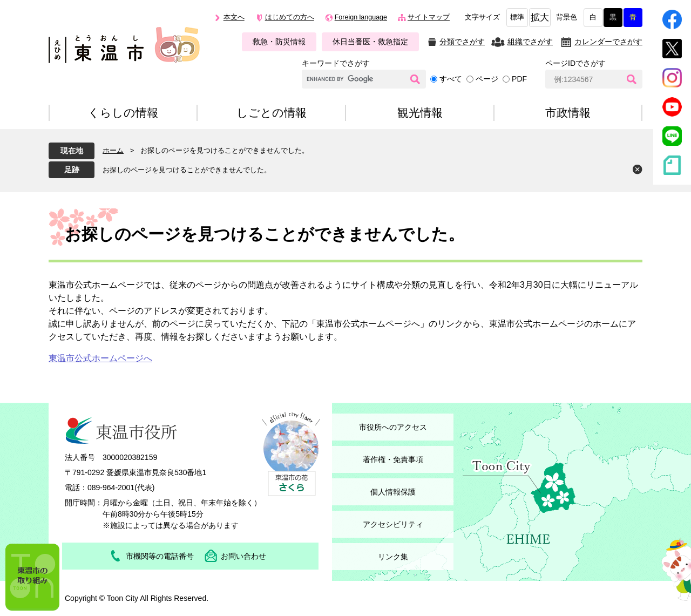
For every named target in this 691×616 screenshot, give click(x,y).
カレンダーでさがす (608, 42)
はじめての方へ (290, 17)
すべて (451, 79)
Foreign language (361, 17)
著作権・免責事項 (393, 459)
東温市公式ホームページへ (100, 358)
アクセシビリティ (393, 524)
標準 (517, 17)
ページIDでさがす (575, 63)
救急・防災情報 (279, 42)
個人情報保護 (393, 492)
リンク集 (393, 557)
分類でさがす (462, 42)
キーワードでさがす (336, 63)
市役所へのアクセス (393, 427)
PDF (519, 79)
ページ (487, 79)
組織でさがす (530, 42)
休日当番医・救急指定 (370, 42)
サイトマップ (429, 17)
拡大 (540, 18)
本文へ (234, 17)
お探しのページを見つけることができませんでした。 (187, 170)
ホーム (113, 150)
